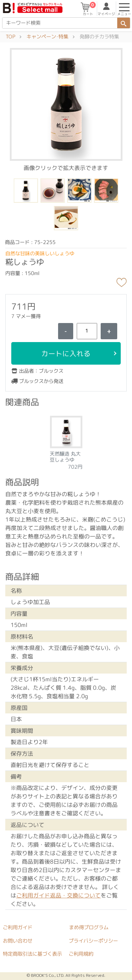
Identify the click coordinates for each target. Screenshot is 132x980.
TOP (10, 37)
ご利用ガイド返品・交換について (58, 895)
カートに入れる (66, 353)
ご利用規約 (81, 954)
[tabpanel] (66, 441)
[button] (66, 104)
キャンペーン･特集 (47, 37)
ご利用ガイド (18, 927)
